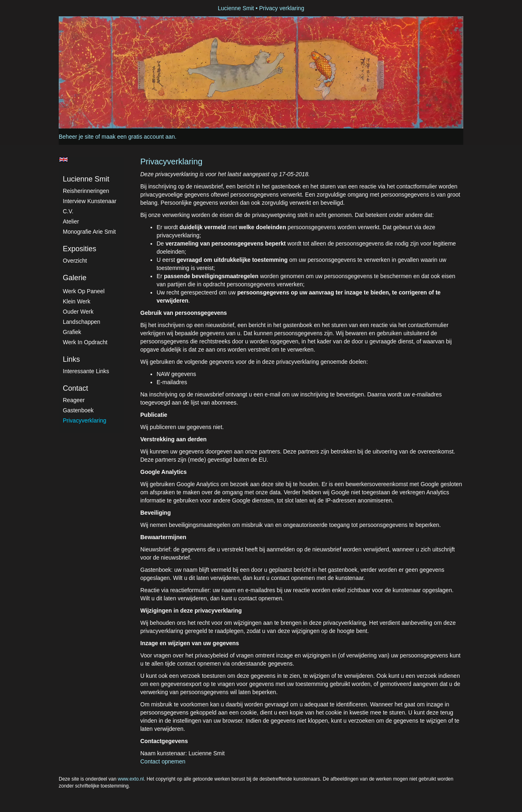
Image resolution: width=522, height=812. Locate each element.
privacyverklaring (85, 420)
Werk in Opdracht (85, 342)
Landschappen (82, 322)
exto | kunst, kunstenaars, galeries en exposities (82, 8)
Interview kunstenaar (90, 201)
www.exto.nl (131, 779)
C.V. (68, 211)
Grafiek (72, 332)
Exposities (80, 249)
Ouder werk (78, 312)
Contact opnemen (163, 761)
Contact (75, 388)
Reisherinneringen (86, 191)
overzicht (75, 261)
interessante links (86, 371)
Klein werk (76, 301)
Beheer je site (76, 137)
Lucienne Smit (236, 8)
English (63, 159)
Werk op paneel (84, 291)
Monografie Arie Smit (89, 232)
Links (71, 359)
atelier (71, 221)
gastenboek (78, 410)
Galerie (75, 278)
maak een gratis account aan (138, 137)
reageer (74, 400)
